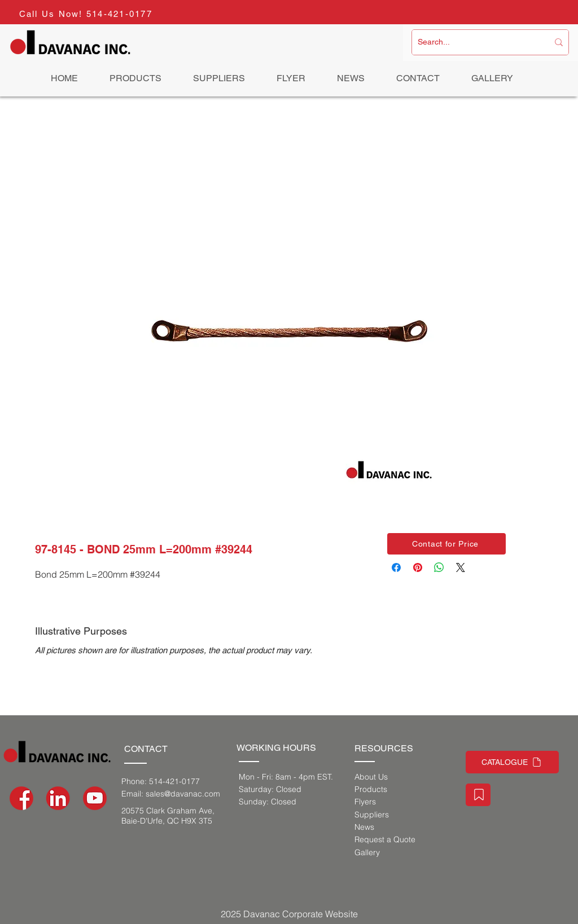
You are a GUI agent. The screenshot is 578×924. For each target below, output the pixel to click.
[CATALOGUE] (512, 762)
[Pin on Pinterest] (418, 567)
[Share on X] (461, 567)
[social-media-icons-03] (95, 798)
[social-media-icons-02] (21, 798)
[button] (446, 544)
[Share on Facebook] (396, 567)
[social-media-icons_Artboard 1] (58, 798)
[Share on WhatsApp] (439, 567)
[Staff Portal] (478, 795)
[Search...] (474, 42)
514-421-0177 (119, 14)
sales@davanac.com (183, 794)
